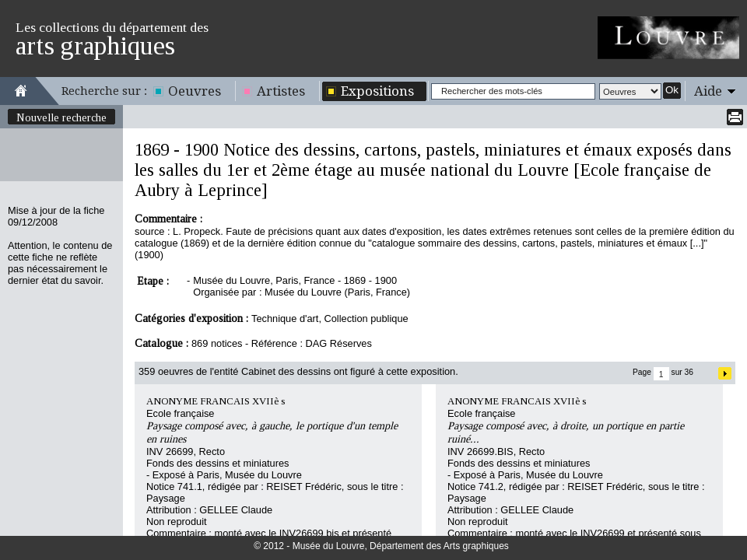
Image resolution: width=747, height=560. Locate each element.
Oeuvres (195, 91)
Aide (708, 91)
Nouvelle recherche (61, 117)
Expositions (377, 91)
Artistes (281, 91)
